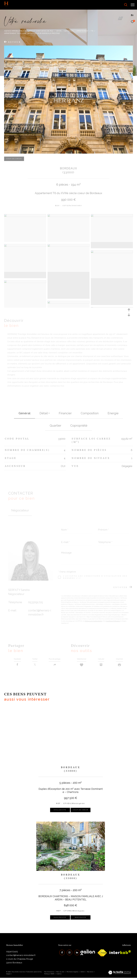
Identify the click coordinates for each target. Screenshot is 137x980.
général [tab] (25, 413)
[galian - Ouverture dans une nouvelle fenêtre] (88, 954)
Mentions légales (73, 974)
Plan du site (61, 974)
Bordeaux (69, 31)
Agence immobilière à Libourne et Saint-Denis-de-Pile (29, 31)
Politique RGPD (49, 976)
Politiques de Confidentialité (93, 621)
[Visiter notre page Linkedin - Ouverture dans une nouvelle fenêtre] (76, 954)
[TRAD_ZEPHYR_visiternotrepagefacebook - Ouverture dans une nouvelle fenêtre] (61, 954)
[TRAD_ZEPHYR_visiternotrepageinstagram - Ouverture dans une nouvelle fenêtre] (68, 954)
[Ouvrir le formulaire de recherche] (118, 5)
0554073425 (12, 954)
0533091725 (36, 602)
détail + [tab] (45, 413)
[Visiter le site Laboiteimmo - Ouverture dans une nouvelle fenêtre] (120, 975)
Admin (83, 974)
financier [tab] (65, 413)
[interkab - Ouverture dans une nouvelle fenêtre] (120, 954)
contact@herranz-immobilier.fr (21, 957)
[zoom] (25, 216)
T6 (92, 31)
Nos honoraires (49, 974)
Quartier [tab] (55, 426)
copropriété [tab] (79, 426)
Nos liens (90, 974)
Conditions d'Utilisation (113, 621)
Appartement (82, 31)
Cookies (59, 976)
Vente (59, 31)
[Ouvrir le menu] (133, 5)
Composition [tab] (90, 413)
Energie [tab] (113, 413)
